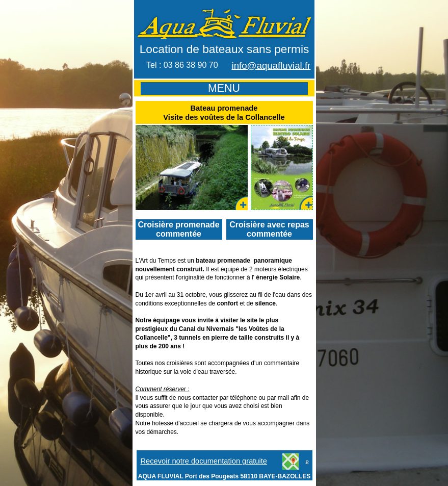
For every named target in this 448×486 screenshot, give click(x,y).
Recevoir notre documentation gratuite (204, 461)
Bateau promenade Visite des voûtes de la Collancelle (224, 113)
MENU (224, 88)
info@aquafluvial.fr (271, 66)
